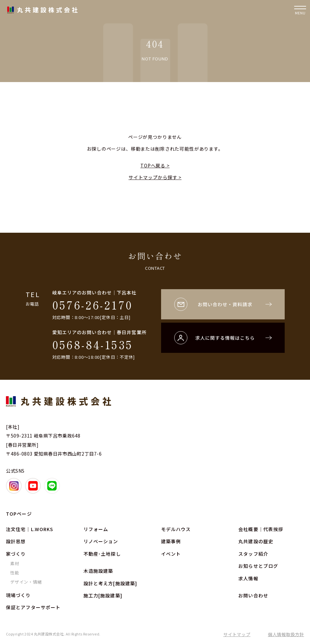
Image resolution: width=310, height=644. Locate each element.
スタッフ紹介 (253, 554)
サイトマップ (237, 634)
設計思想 (16, 541)
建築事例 (171, 541)
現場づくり (18, 595)
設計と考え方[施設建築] (110, 583)
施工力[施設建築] (103, 595)
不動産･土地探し (102, 554)
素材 (15, 563)
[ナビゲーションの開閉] (300, 10)
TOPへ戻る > (155, 165)
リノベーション (101, 541)
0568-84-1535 (93, 344)
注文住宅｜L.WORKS (30, 529)
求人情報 (248, 578)
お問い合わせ (253, 595)
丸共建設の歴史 (256, 541)
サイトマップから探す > (155, 177)
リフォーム (96, 529)
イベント (171, 554)
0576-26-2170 (93, 305)
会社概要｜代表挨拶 (261, 529)
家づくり (16, 554)
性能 (15, 573)
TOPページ (19, 514)
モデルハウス (176, 529)
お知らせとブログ (258, 566)
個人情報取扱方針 (286, 634)
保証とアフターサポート (33, 607)
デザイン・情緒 (26, 582)
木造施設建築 (98, 571)
